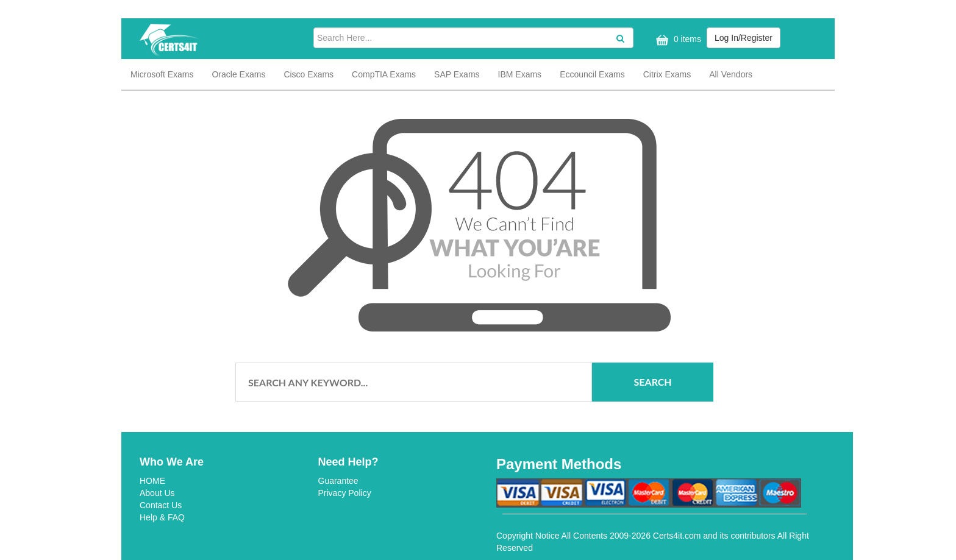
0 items (677, 40)
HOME (152, 481)
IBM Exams (520, 74)
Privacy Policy (345, 493)
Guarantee (338, 481)
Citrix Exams (667, 74)
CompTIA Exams (384, 74)
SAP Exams (457, 74)
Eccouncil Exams (592, 74)
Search (653, 382)
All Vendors (731, 74)
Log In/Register (744, 38)
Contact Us (161, 505)
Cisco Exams (309, 74)
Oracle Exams (238, 74)
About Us (157, 493)
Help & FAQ (162, 517)
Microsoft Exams (162, 74)
